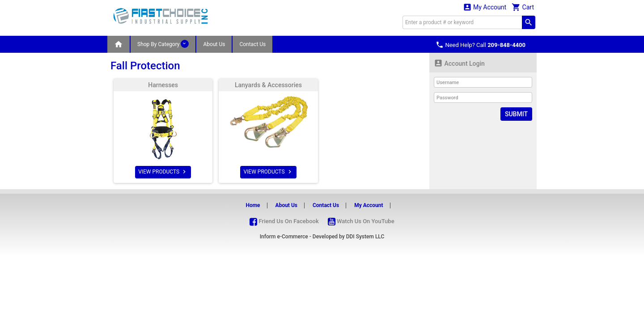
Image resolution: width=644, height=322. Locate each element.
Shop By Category (163, 44)
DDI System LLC (365, 237)
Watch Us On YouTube (361, 221)
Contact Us (252, 44)
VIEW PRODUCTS (163, 172)
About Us (214, 44)
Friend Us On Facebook (284, 221)
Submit (516, 114)
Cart (523, 7)
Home (253, 205)
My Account (485, 7)
